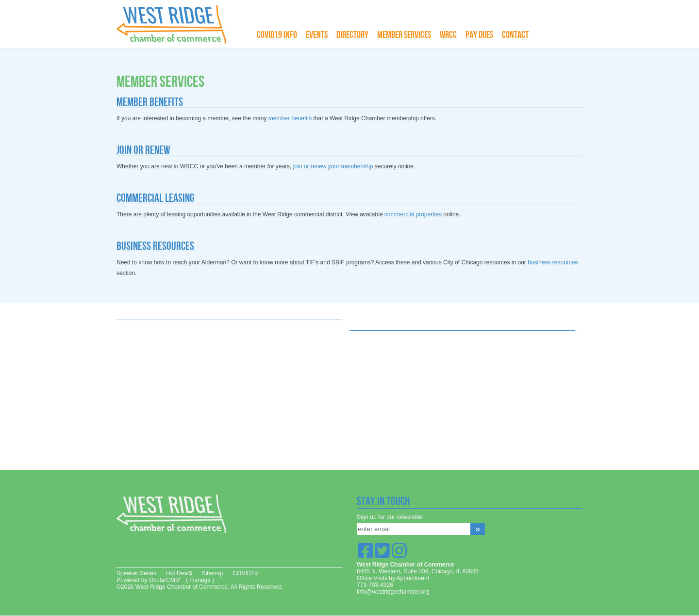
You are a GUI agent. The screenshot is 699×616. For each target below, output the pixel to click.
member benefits (290, 118)
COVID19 (245, 573)
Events (317, 35)
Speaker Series (136, 573)
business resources (553, 262)
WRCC (448, 35)
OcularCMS (165, 580)
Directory (352, 35)
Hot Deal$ (179, 573)
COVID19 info (277, 35)
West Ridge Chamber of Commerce (177, 24)
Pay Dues (479, 35)
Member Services (404, 35)
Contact (515, 35)
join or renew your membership (333, 166)
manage (200, 580)
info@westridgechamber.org (393, 592)
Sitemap (212, 573)
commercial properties (413, 214)
